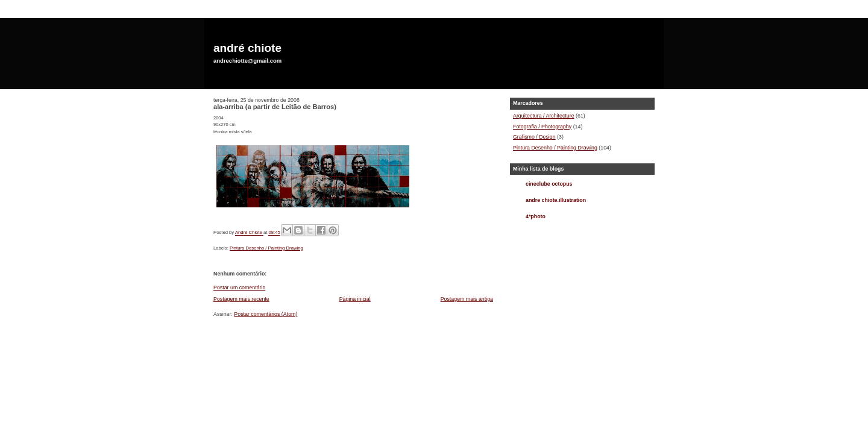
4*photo (536, 216)
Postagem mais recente (241, 299)
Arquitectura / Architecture (544, 116)
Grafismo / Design (534, 137)
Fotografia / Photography (542, 127)
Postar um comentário (239, 288)
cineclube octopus (549, 184)
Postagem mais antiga (467, 299)
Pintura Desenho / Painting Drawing (266, 248)
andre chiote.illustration (556, 200)
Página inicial (355, 299)
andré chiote (247, 48)
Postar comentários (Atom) (266, 314)
